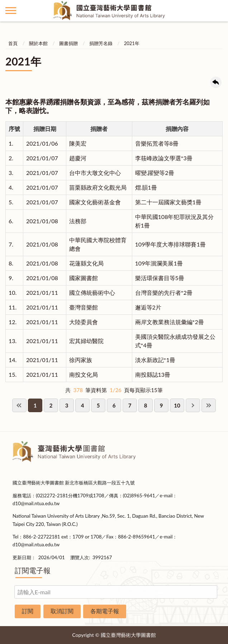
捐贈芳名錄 (101, 43)
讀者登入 (217, 11)
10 (177, 405)
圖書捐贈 (68, 43)
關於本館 (38, 43)
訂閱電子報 (33, 570)
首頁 (13, 43)
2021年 (132, 43)
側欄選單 (11, 11)
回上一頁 (216, 82)
